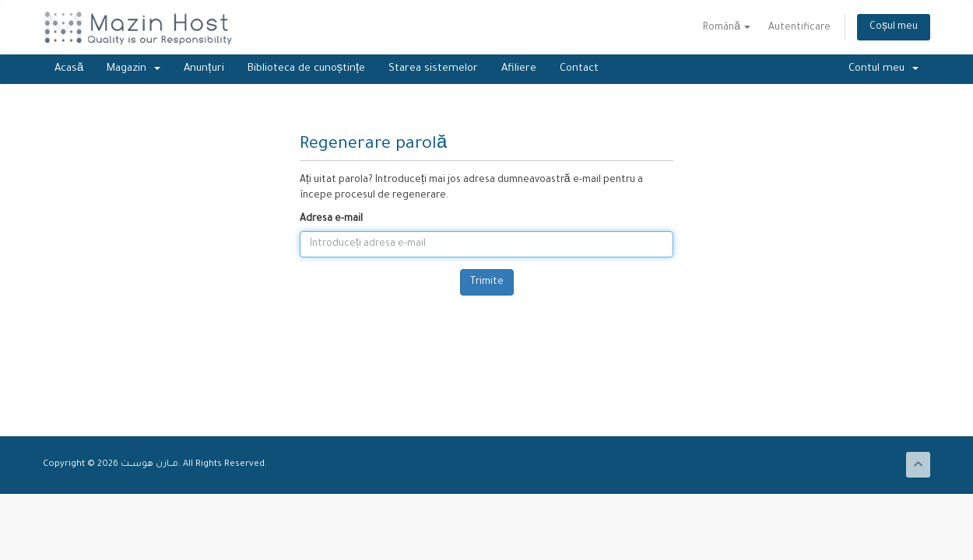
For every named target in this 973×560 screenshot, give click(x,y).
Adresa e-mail (331, 219)
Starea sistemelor (433, 69)
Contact (579, 69)
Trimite (487, 282)
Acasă (69, 69)
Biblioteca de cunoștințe (307, 69)
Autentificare (799, 28)
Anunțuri (204, 69)
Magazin (133, 69)
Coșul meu (894, 27)
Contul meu (883, 69)
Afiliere (519, 69)
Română (727, 28)
